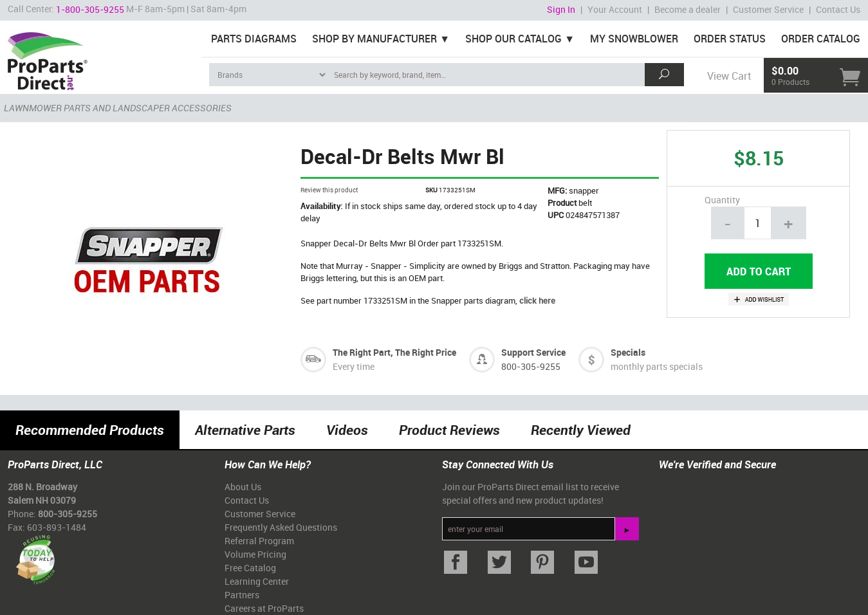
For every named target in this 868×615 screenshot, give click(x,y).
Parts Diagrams (254, 39)
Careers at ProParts (264, 608)
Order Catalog (821, 39)
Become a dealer (688, 9)
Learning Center (257, 581)
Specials (628, 352)
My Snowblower (634, 39)
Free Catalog (250, 568)
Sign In (561, 9)
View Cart (729, 76)
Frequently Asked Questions (281, 527)
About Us (243, 487)
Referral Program (259, 541)
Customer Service (768, 9)
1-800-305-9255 (90, 9)
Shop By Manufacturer (374, 39)
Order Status (730, 39)
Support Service (533, 352)
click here (537, 300)
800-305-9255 (531, 366)
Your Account (615, 9)
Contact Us (838, 9)
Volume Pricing (255, 554)
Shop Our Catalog (513, 39)
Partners (242, 595)
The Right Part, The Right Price (394, 352)
